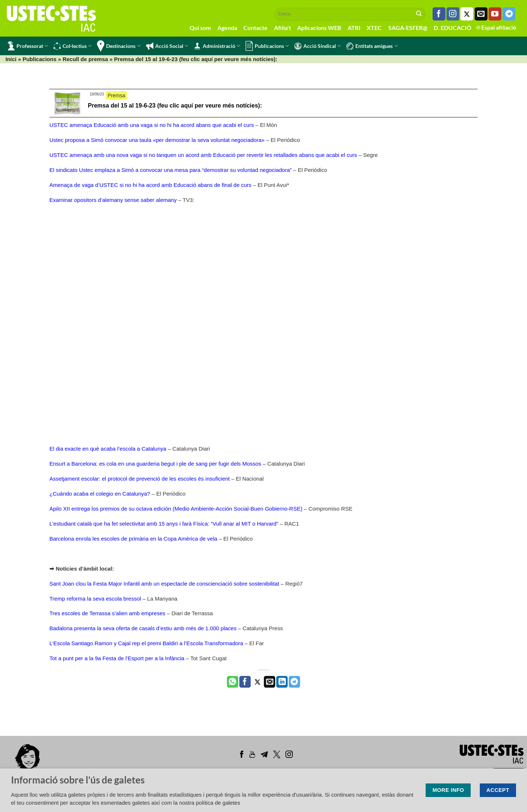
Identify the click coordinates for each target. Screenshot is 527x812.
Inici (11, 59)
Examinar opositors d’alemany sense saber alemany (113, 200)
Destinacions (119, 46)
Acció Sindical (317, 46)
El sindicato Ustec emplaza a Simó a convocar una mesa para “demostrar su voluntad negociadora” (171, 170)
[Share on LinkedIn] (282, 682)
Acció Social (167, 46)
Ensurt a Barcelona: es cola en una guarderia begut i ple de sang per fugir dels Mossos (155, 464)
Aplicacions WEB (319, 28)
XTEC (374, 28)
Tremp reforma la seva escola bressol (95, 599)
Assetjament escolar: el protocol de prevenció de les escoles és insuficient (140, 479)
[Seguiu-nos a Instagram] (453, 14)
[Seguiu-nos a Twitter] (467, 14)
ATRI (354, 28)
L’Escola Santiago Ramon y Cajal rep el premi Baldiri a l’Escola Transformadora (147, 643)
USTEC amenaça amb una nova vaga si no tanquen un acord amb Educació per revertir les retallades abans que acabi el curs (203, 155)
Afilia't (283, 28)
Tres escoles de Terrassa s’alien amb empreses (107, 613)
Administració (217, 46)
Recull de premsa (85, 59)
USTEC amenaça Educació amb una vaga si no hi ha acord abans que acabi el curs (152, 125)
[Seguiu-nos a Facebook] (439, 14)
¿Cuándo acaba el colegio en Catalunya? (100, 494)
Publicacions (267, 46)
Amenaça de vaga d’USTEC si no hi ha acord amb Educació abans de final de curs (150, 185)
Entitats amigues (372, 46)
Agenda (227, 28)
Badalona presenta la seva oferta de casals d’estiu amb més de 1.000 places (143, 628)
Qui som (200, 28)
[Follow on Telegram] (509, 14)
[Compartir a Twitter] (257, 682)
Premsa (116, 95)
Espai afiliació (496, 27)
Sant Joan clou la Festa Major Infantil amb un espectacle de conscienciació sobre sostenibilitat (164, 584)
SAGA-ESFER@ (408, 28)
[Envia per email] (270, 682)
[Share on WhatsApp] (233, 682)
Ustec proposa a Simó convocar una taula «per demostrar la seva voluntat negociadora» (157, 140)
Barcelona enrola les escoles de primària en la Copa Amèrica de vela (133, 539)
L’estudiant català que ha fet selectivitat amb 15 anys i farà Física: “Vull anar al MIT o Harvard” (164, 524)
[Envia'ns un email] (481, 14)
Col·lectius (72, 46)
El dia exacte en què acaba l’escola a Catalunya (108, 449)
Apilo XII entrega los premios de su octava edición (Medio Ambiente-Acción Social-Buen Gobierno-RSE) (176, 509)
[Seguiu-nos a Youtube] (495, 14)
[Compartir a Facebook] (245, 682)
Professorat (28, 46)
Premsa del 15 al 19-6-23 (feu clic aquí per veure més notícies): (175, 106)
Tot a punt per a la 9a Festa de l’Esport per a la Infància (117, 658)
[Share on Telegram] (294, 682)
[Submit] (419, 14)
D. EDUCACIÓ (453, 28)
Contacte (255, 28)
